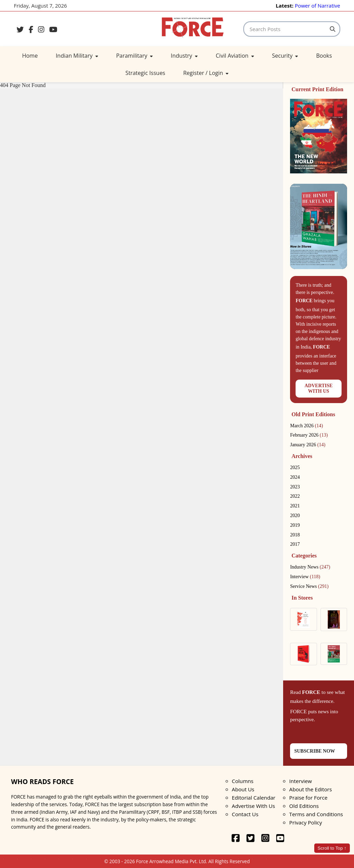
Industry (184, 56)
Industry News (310, 567)
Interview (305, 577)
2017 (295, 544)
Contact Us (245, 814)
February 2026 (309, 435)
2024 (295, 477)
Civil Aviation (235, 56)
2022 (295, 496)
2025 (295, 468)
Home (30, 56)
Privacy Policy (306, 822)
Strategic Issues (145, 73)
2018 (295, 535)
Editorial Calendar (254, 798)
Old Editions (304, 806)
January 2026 (308, 445)
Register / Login (206, 73)
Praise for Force (309, 798)
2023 (295, 487)
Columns (243, 781)
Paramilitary (134, 56)
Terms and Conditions (316, 814)
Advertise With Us (254, 806)
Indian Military (77, 56)
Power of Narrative (318, 6)
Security (285, 56)
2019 (295, 525)
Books (324, 56)
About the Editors (311, 789)
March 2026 (306, 426)
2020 (295, 516)
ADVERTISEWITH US (319, 388)
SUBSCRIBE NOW (315, 751)
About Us (243, 789)
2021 (295, 506)
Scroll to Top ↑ (332, 848)
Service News (309, 586)
